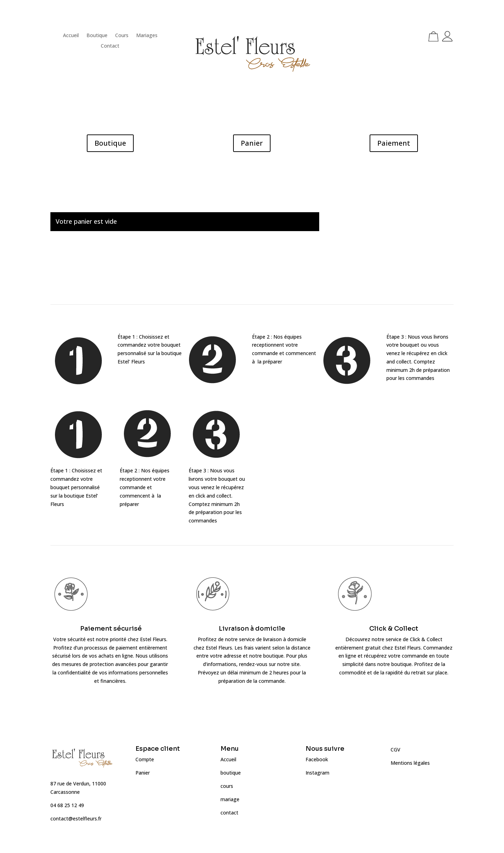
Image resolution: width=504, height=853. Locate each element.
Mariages (147, 36)
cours (227, 786)
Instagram (317, 773)
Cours (122, 36)
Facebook (317, 759)
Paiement (394, 143)
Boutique (97, 36)
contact (229, 813)
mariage (230, 799)
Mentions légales (410, 763)
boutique (231, 773)
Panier (252, 143)
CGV (395, 750)
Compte (145, 759)
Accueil (71, 36)
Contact (110, 46)
